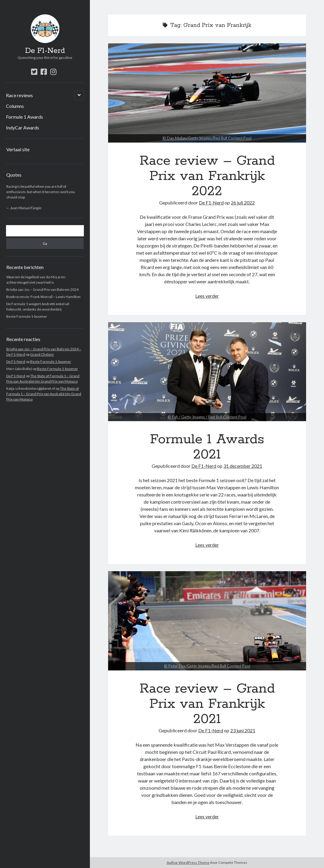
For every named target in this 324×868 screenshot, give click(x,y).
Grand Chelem (42, 354)
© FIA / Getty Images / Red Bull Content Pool (207, 417)
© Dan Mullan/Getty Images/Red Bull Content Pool (207, 138)
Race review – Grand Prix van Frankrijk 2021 (207, 621)
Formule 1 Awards (24, 117)
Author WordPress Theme (188, 862)
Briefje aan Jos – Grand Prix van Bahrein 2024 (42, 289)
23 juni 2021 (243, 730)
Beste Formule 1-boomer (27, 316)
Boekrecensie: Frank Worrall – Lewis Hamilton (43, 297)
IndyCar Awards (23, 127)
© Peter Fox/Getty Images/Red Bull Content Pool (207, 666)
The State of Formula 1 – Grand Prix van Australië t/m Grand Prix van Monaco (44, 394)
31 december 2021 (243, 466)
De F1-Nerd (45, 51)
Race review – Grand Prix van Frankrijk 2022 (207, 93)
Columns (15, 106)
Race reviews (19, 95)
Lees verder (207, 296)
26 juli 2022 (243, 203)
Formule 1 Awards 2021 (207, 372)
